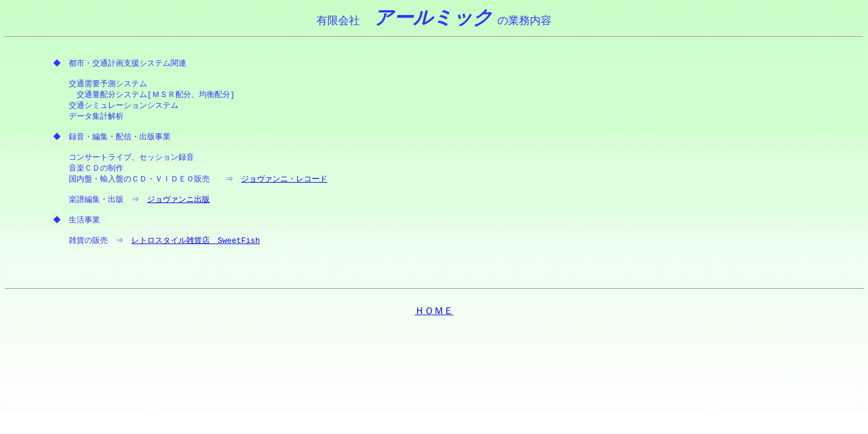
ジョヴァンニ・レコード (286, 184)
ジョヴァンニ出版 (180, 205)
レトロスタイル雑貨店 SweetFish (197, 247)
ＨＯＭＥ (434, 318)
